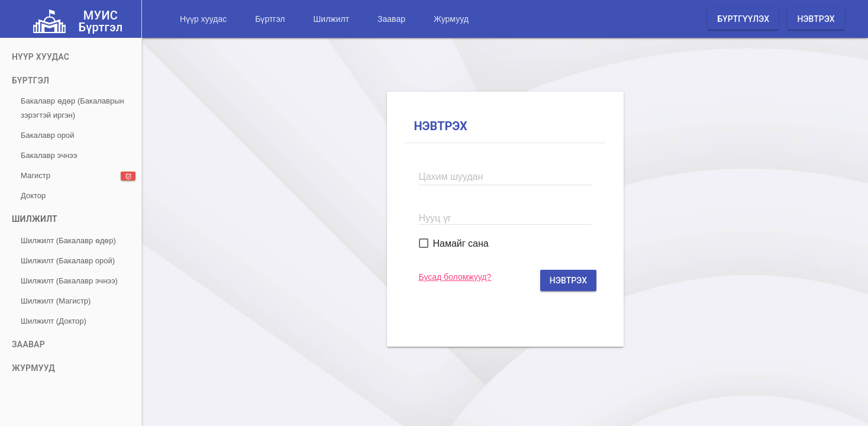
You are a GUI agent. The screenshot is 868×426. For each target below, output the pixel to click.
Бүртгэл (270, 19)
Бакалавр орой (47, 135)
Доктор (33, 196)
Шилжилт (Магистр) (56, 301)
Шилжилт (331, 19)
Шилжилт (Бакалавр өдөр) (68, 241)
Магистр (78, 176)
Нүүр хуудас (203, 19)
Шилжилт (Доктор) (54, 321)
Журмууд (451, 19)
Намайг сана (461, 243)
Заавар (391, 19)
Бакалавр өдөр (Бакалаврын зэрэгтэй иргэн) (72, 108)
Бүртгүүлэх (743, 19)
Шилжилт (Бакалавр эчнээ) (69, 281)
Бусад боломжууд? (455, 277)
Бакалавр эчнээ (49, 155)
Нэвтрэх (816, 19)
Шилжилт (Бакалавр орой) (68, 261)
